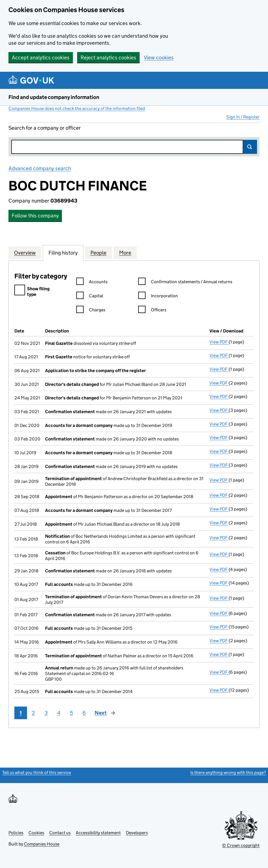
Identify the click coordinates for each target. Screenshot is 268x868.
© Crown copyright (241, 845)
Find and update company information (54, 97)
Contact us (60, 833)
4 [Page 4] (59, 713)
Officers (152, 311)
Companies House (42, 844)
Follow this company (35, 216)
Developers (137, 833)
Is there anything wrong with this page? (228, 773)
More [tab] (125, 253)
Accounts (92, 283)
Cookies (36, 833)
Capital (90, 297)
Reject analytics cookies (108, 58)
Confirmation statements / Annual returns (185, 283)
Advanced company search (40, 168)
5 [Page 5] (71, 713)
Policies (16, 833)
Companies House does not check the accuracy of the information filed (77, 108)
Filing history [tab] (63, 253)
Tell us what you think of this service (37, 773)
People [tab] (98, 253)
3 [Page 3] (46, 713)
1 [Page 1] (21, 713)
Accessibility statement (98, 833)
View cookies (159, 58)
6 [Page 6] (84, 713)
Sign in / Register (243, 117)
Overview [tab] (25, 253)
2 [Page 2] (33, 713)
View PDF (219, 342)
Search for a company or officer (45, 128)
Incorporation (158, 297)
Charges (91, 311)
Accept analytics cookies (41, 58)
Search (250, 147)
